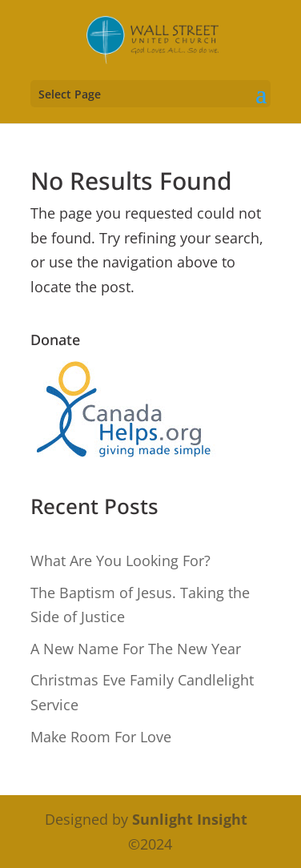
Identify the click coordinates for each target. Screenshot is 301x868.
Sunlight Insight (190, 819)
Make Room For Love (101, 737)
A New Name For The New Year (136, 649)
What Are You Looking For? (120, 561)
